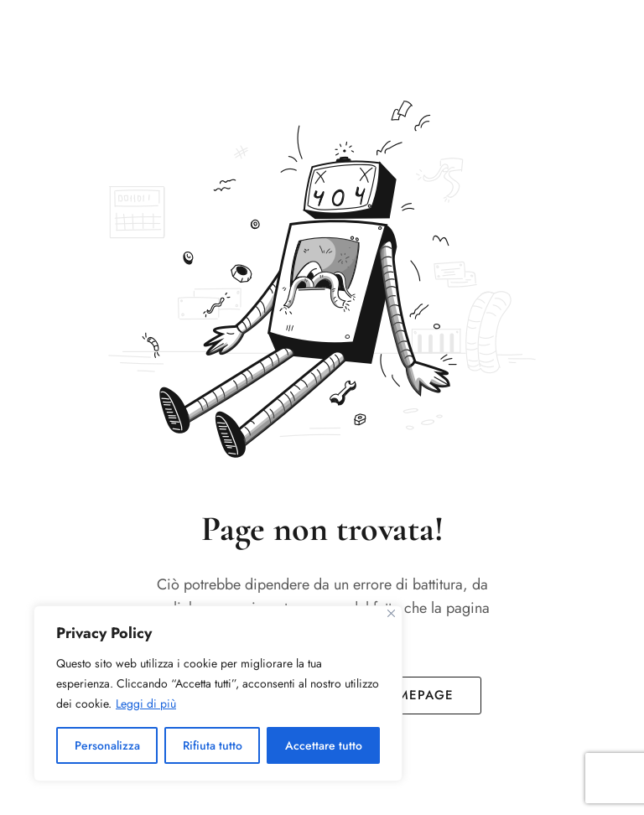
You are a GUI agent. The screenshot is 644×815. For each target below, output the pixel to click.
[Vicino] (391, 613)
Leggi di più (146, 703)
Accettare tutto (324, 745)
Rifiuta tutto (213, 745)
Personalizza (107, 745)
